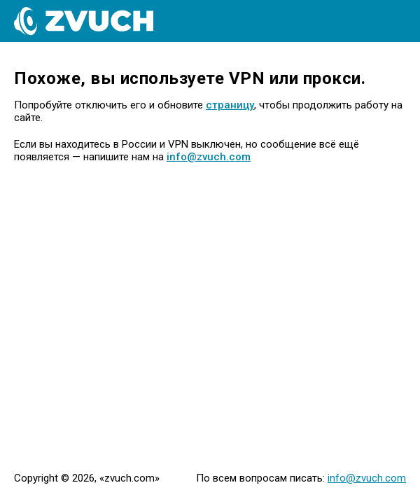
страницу (230, 105)
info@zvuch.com (209, 157)
